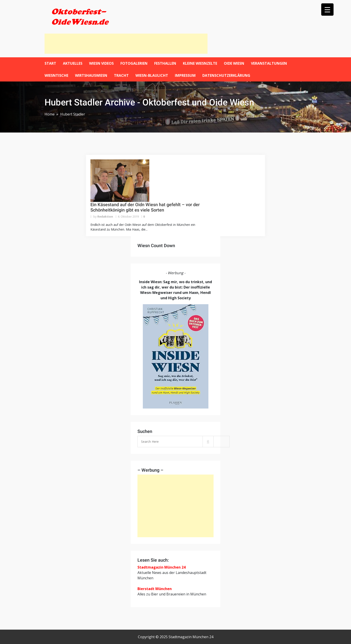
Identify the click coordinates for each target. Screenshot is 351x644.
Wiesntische (56, 75)
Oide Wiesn (234, 63)
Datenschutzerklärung (226, 75)
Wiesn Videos (101, 63)
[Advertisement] (126, 44)
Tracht (121, 75)
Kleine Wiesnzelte (200, 63)
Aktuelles (73, 63)
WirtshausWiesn (91, 75)
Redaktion (105, 216)
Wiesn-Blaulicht (152, 75)
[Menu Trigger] (327, 10)
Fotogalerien (134, 63)
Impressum (185, 75)
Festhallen (165, 63)
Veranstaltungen (269, 63)
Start (50, 63)
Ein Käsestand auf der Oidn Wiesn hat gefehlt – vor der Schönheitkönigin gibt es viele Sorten (145, 207)
